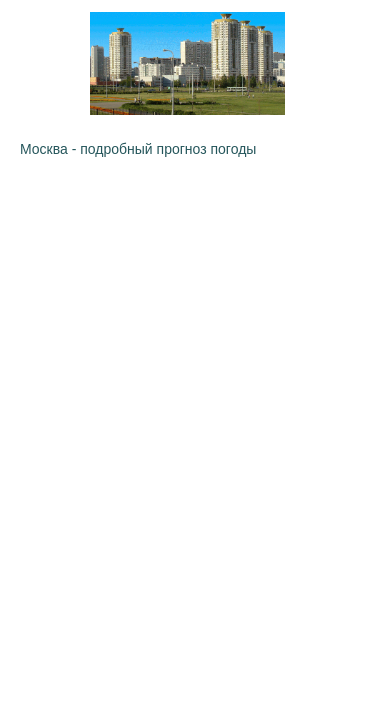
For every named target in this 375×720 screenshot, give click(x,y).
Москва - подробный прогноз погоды (138, 149)
